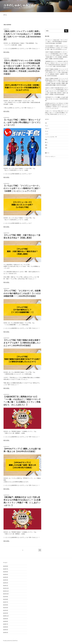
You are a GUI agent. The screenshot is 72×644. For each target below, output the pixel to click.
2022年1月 (6, 586)
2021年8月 (6, 599)
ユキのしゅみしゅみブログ (20, 5)
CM (46, 123)
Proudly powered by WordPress (10, 641)
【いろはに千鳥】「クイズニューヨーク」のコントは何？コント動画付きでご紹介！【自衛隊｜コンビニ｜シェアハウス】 (22, 188)
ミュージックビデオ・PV (51, 137)
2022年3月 (6, 580)
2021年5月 (6, 608)
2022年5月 (6, 574)
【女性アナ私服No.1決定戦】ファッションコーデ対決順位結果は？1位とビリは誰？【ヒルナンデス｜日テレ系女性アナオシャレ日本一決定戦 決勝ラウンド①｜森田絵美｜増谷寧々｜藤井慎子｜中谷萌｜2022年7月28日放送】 (57, 72)
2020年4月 (6, 632)
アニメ (47, 126)
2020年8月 (6, 621)
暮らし (47, 142)
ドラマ (47, 134)
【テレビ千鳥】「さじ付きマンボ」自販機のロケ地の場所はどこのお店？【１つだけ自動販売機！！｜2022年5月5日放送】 (22, 293)
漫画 (46, 145)
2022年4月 (6, 577)
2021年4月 (6, 610)
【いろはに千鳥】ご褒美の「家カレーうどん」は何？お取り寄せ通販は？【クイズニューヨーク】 (22, 122)
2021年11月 (6, 591)
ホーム (5, 15)
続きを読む (6, 52)
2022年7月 (6, 569)
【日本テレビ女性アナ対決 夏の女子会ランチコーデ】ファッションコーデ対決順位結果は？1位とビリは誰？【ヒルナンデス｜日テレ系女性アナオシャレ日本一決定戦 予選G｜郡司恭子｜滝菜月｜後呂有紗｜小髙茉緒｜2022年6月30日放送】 (57, 91)
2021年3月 (6, 613)
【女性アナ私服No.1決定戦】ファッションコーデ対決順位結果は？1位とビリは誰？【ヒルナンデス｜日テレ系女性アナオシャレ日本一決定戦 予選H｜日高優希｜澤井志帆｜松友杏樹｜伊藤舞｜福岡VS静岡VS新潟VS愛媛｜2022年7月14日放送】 (57, 82)
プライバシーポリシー (50, 157)
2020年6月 (6, 627)
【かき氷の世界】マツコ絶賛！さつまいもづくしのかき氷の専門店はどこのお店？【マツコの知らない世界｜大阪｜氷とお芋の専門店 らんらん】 (56, 48)
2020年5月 (6, 630)
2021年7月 (6, 602)
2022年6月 (6, 572)
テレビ (47, 131)
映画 (46, 140)
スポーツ (47, 129)
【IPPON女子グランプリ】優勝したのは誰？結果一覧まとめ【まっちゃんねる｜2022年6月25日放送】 (56, 99)
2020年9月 (6, 619)
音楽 (46, 148)
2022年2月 (6, 583)
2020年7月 (6, 624)
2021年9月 (6, 597)
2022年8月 (6, 566)
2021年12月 (6, 588)
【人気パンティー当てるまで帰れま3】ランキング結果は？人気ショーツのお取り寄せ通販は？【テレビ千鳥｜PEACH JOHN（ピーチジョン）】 (57, 113)
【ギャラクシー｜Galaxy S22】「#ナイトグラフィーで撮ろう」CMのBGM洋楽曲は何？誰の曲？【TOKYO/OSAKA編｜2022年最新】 (56, 42)
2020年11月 (6, 616)
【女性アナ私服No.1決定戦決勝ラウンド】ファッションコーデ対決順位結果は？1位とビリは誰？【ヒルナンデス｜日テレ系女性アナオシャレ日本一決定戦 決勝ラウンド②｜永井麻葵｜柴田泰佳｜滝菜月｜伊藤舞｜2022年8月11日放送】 (57, 55)
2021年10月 (6, 594)
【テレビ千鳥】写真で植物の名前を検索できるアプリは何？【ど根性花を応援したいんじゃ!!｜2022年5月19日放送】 (22, 343)
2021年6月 (6, 605)
